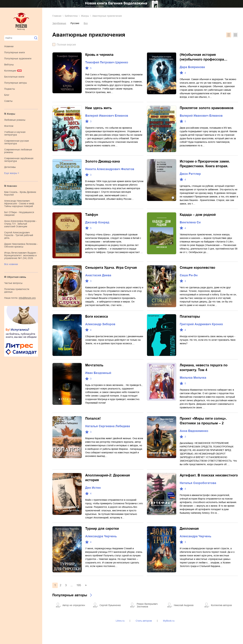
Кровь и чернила (99, 55)
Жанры (11, 114)
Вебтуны (9, 65)
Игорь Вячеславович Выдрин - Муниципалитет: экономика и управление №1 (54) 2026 (21, 255)
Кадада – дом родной (198, 215)
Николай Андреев (184, 605)
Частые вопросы (13, 283)
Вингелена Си (190, 222)
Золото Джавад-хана (103, 161)
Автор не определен (74, 605)
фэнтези (9, 126)
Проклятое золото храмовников (207, 108)
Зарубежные (59, 23)
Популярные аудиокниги (18, 58)
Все (86, 23)
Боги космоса (97, 316)
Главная (57, 16)
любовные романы (15, 120)
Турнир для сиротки (102, 529)
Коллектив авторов (221, 605)
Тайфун (92, 215)
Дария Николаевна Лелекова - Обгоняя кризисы (21, 245)
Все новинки (11, 264)
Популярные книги (15, 52)
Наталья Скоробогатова (198, 483)
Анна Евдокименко (194, 431)
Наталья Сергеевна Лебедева (108, 426)
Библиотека (71, 16)
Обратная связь (17, 277)
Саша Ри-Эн (189, 275)
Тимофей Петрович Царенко (107, 62)
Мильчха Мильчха (193, 378)
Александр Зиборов (100, 324)
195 (79, 585)
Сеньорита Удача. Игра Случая (111, 268)
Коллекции (10, 71)
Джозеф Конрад (97, 222)
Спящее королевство (197, 268)
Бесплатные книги (14, 77)
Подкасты (10, 89)
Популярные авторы (16, 83)
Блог (7, 95)
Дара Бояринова (192, 67)
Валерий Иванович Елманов (107, 116)
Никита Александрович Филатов (110, 169)
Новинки (9, 46)
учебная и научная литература (15, 133)
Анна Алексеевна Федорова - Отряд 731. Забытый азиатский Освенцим (21, 224)
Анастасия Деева (98, 275)
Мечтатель (94, 365)
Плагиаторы (190, 316)
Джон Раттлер (190, 174)
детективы (10, 167)
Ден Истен (93, 488)
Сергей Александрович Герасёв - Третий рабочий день (19, 235)
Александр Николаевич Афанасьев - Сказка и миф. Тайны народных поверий (19, 203)
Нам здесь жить (98, 108)
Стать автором (144, 621)
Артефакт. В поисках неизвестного (209, 475)
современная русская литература (17, 142)
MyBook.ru (169, 621)
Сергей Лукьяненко (110, 605)
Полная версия (66, 45)
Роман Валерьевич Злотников (147, 605)
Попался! (93, 418)
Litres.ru (120, 621)
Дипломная (189, 529)
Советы (8, 101)
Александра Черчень (101, 536)
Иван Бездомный (98, 373)
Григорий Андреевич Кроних (201, 324)
